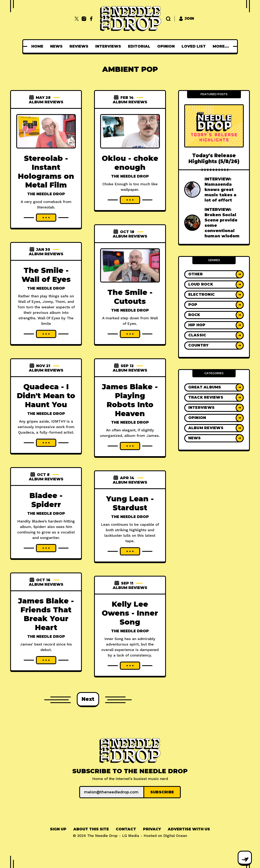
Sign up (58, 829)
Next (88, 699)
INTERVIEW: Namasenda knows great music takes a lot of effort (220, 190)
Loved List (195, 46)
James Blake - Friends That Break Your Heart (46, 614)
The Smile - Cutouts (130, 297)
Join (186, 19)
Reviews (80, 46)
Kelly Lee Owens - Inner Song (130, 613)
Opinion (167, 46)
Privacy (152, 829)
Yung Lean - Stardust (130, 503)
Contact (126, 829)
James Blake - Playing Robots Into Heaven (130, 400)
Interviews (109, 46)
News (58, 46)
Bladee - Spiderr (46, 500)
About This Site (91, 829)
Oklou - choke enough (130, 163)
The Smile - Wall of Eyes (46, 275)
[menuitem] (38, 46)
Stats (221, 46)
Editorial (140, 46)
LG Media (131, 836)
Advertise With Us (189, 829)
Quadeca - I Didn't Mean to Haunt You (46, 396)
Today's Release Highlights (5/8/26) (214, 158)
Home (38, 46)
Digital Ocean (175, 836)
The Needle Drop (46, 194)
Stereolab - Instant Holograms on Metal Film (46, 172)
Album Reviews (46, 102)
